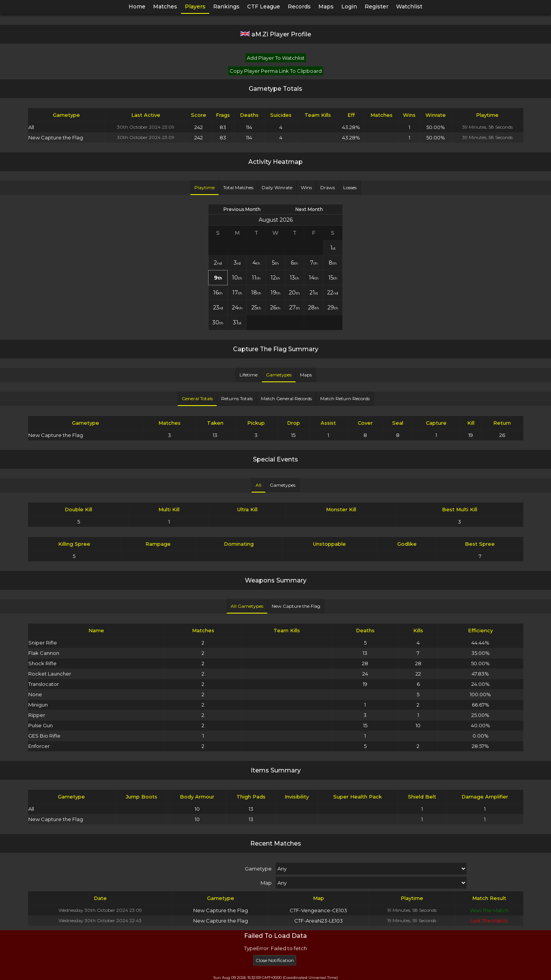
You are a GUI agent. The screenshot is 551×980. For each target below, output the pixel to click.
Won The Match (489, 910)
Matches (165, 7)
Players (195, 7)
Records (299, 7)
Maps (326, 7)
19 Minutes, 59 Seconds (412, 920)
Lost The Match (489, 921)
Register (377, 7)
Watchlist (409, 7)
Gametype (258, 869)
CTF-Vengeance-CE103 (318, 910)
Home (137, 7)
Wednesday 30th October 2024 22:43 (100, 920)
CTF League (264, 7)
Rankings (226, 7)
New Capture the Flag (221, 910)
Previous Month (242, 209)
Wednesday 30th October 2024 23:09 (100, 910)
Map (266, 883)
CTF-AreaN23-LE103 (319, 921)
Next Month (309, 209)
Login (349, 7)
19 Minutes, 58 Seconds (412, 910)
